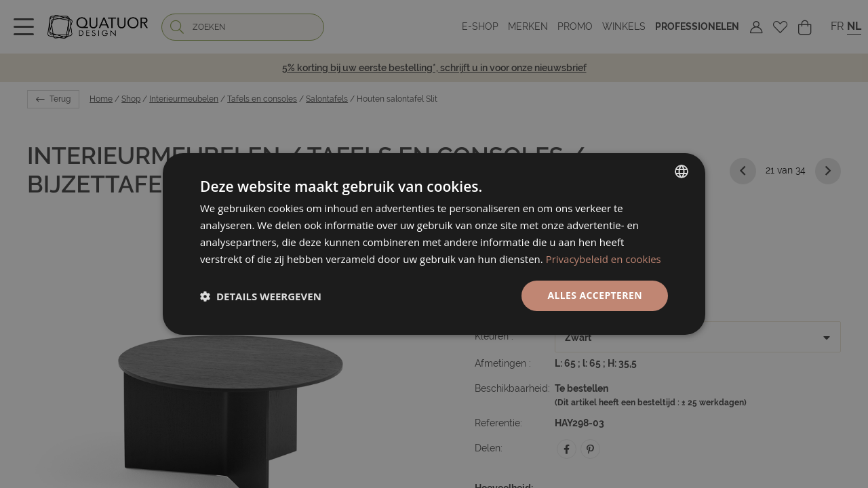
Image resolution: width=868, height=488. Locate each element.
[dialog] (434, 244)
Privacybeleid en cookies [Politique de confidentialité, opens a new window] (604, 259)
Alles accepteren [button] (595, 295)
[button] (261, 296)
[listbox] (682, 171)
